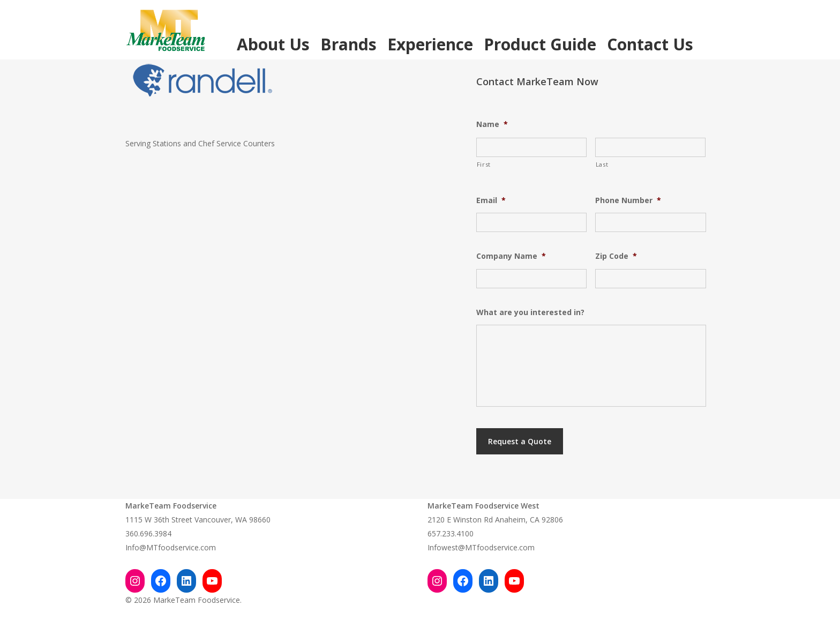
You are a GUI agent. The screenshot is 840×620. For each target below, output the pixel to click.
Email (491, 200)
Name (492, 124)
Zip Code (616, 256)
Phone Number (628, 200)
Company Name (511, 256)
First (484, 164)
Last (602, 164)
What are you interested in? (530, 312)
